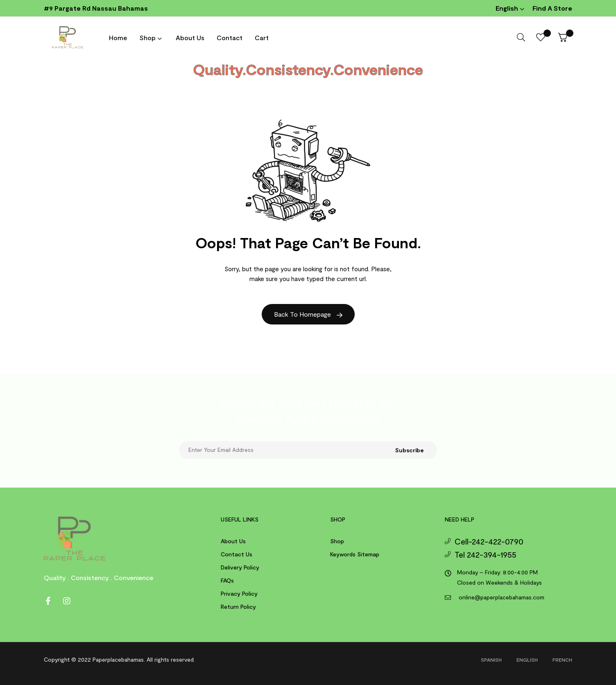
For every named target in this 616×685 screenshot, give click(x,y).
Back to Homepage (308, 314)
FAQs (227, 580)
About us (233, 541)
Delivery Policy (240, 567)
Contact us (237, 554)
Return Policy (238, 607)
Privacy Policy (239, 593)
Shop (337, 541)
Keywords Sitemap (355, 554)
